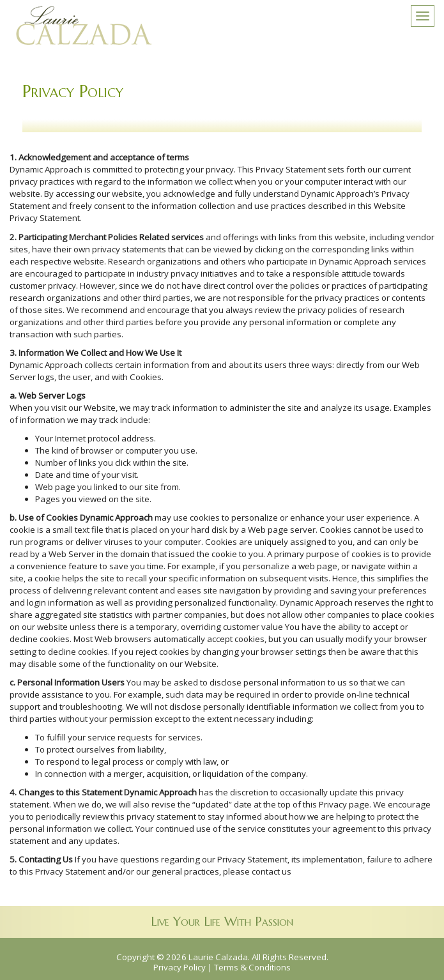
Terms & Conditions (252, 967)
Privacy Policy (180, 967)
